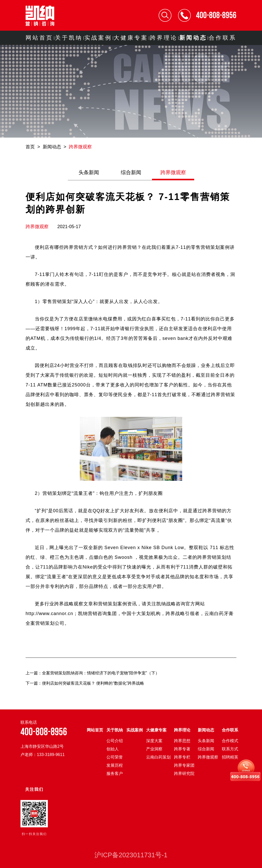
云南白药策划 (158, 757)
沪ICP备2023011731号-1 (131, 855)
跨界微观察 (80, 147)
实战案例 (98, 38)
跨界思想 (182, 741)
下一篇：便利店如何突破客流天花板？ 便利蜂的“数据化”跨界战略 (85, 683)
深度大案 (154, 741)
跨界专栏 (182, 757)
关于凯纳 (69, 38)
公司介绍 (115, 741)
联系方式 (230, 749)
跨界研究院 (184, 774)
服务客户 (115, 774)
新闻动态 (193, 38)
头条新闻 (89, 172)
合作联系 (223, 38)
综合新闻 (131, 172)
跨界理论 (164, 38)
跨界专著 (182, 749)
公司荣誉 (115, 757)
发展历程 (115, 765)
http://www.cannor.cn (49, 614)
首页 (30, 147)
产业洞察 (154, 749)
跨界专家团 (184, 765)
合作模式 (230, 741)
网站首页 (39, 38)
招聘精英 (230, 757)
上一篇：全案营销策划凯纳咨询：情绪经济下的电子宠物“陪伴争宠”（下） (92, 673)
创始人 (113, 749)
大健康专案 (131, 38)
